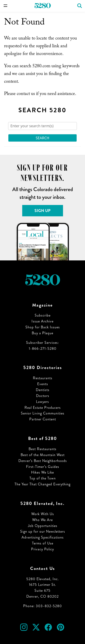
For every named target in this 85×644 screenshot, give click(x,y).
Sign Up (42, 211)
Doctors (43, 396)
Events (43, 384)
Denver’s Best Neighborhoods (43, 461)
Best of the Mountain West (43, 455)
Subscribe (43, 315)
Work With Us (43, 514)
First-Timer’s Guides (43, 467)
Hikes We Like (42, 472)
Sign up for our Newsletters (43, 531)
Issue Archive (42, 321)
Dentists (43, 390)
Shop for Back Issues (43, 327)
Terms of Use (43, 543)
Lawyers (42, 402)
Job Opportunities (43, 526)
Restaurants (43, 378)
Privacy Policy (42, 549)
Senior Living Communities (43, 413)
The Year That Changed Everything (42, 484)
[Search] (42, 126)
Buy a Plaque (42, 333)
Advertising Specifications (43, 537)
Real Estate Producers (43, 408)
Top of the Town (43, 478)
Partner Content (43, 419)
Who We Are (42, 520)
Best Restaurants (42, 449)
